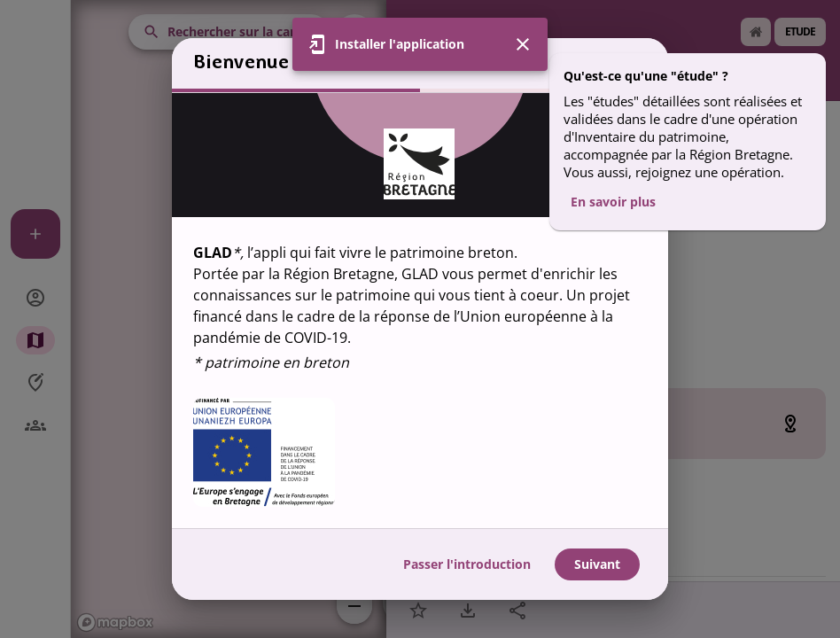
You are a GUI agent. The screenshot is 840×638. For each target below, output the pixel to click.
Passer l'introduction (467, 564)
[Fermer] (523, 44)
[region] (420, 311)
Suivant (597, 564)
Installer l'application (400, 44)
